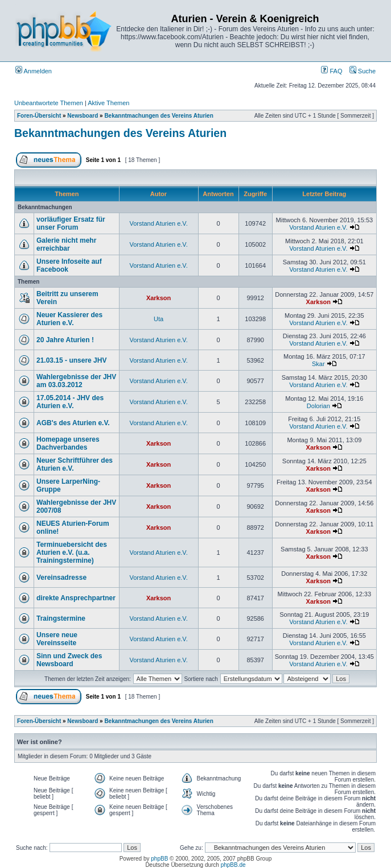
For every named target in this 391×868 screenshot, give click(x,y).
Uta (159, 319)
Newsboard (83, 116)
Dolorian (318, 406)
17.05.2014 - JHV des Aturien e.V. (70, 402)
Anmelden (34, 71)
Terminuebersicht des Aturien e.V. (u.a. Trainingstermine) (72, 553)
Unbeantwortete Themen (49, 103)
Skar (318, 364)
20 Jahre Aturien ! (65, 340)
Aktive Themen (108, 103)
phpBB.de (233, 865)
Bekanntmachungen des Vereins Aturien (159, 116)
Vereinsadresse (61, 578)
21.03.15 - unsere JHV (71, 360)
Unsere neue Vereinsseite (57, 639)
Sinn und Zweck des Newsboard (69, 660)
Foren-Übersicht (39, 116)
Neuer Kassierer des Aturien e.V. (69, 319)
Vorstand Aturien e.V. (158, 223)
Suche (363, 71)
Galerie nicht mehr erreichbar (66, 244)
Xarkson (159, 298)
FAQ (332, 71)
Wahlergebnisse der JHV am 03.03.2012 (76, 381)
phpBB (159, 859)
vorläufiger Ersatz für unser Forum (71, 223)
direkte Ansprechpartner (76, 598)
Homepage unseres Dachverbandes (68, 443)
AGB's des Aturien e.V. (73, 423)
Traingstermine (61, 618)
